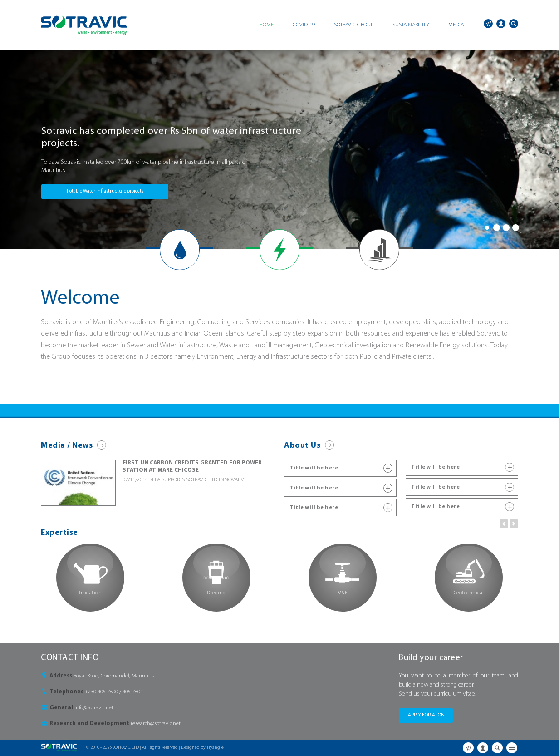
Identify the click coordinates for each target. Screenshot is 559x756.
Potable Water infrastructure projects (105, 191)
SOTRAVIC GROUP (354, 25)
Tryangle (215, 748)
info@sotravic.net (94, 708)
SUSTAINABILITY (411, 25)
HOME (266, 25)
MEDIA (456, 25)
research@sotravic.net (156, 724)
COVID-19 (304, 25)
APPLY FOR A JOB (426, 715)
